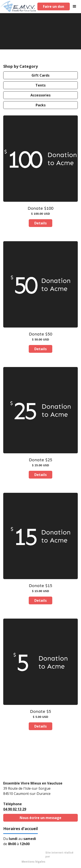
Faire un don (54, 6)
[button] (75, 6)
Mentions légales (33, 862)
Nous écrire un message (40, 818)
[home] (18, 6)
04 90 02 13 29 (15, 809)
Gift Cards (40, 75)
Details (40, 223)
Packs (41, 105)
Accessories (40, 95)
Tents (40, 85)
